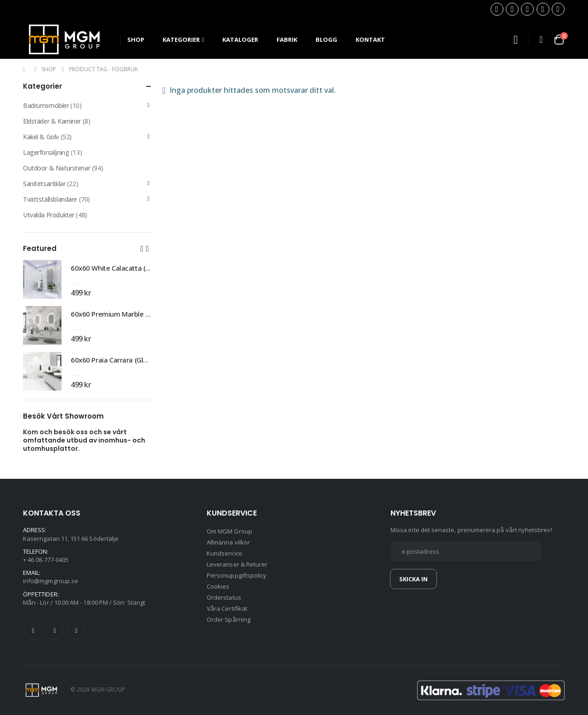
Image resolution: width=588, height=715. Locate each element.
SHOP (136, 40)
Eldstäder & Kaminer (52, 121)
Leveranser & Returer (237, 564)
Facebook (33, 630)
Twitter (55, 630)
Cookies (218, 586)
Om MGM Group (229, 531)
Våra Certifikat (227, 608)
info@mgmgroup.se (51, 581)
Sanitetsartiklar (44, 184)
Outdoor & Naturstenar (57, 168)
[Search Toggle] (515, 40)
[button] (142, 248)
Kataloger (240, 40)
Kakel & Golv (41, 137)
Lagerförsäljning (46, 152)
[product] (42, 279)
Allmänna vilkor (228, 542)
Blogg (326, 40)
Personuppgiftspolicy (237, 575)
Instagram (76, 630)
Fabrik (287, 40)
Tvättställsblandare (50, 199)
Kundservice (224, 553)
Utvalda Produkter (49, 215)
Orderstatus (224, 597)
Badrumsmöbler (46, 105)
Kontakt (370, 40)
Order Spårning (229, 619)
